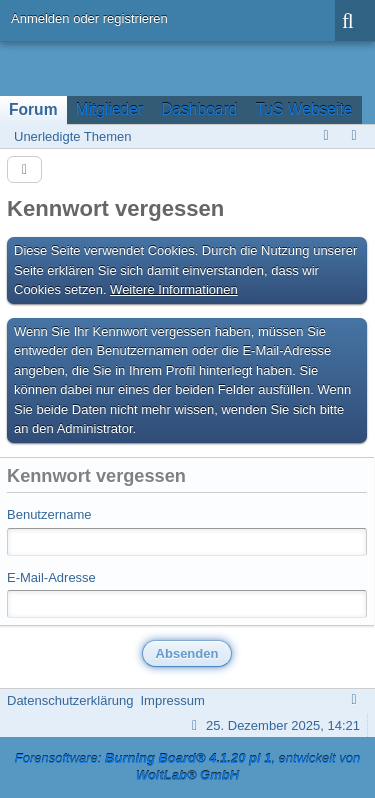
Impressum (172, 700)
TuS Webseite (303, 109)
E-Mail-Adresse (51, 577)
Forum (33, 109)
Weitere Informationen (174, 289)
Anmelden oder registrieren (89, 18)
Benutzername (49, 514)
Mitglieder (110, 109)
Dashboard (199, 109)
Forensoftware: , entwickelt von (188, 767)
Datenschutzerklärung (70, 700)
